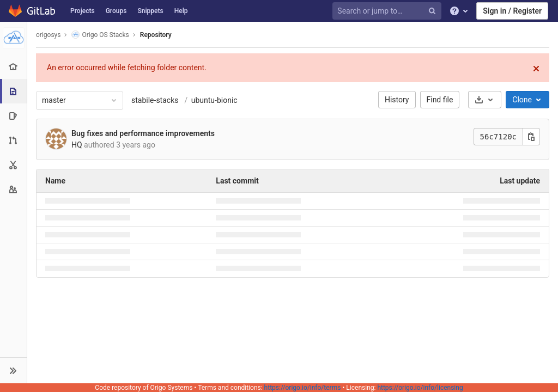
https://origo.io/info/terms (303, 388)
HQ (77, 145)
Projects (83, 11)
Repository (156, 35)
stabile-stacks (155, 100)
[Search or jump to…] (389, 11)
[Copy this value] (531, 137)
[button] (13, 370)
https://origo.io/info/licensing (420, 388)
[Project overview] (13, 67)
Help (181, 11)
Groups (116, 11)
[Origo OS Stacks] (14, 38)
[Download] (485, 100)
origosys (48, 35)
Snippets (150, 11)
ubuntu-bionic (213, 100)
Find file (440, 100)
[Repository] (14, 91)
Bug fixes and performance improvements (143, 133)
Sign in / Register (512, 11)
